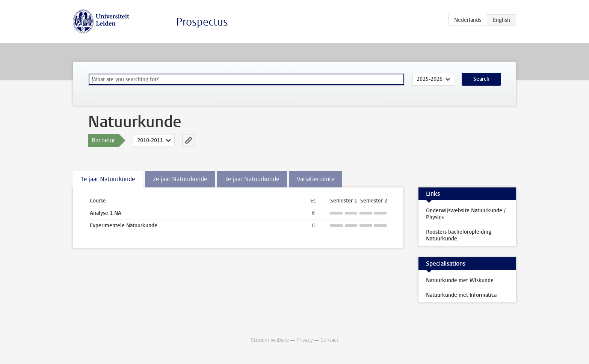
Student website (270, 340)
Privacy (305, 340)
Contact (329, 340)
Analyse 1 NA (106, 213)
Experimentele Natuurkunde (124, 226)
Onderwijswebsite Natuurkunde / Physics (466, 214)
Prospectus (202, 22)
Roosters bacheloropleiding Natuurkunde (459, 235)
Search (481, 79)
